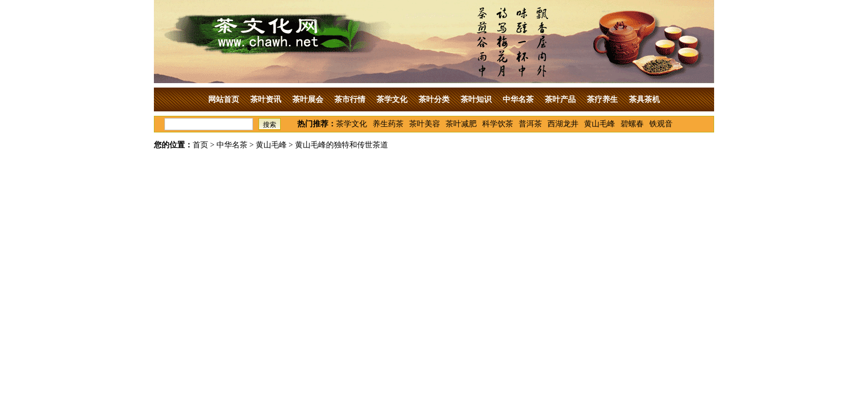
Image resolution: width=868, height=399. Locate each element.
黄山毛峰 (600, 124)
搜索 (270, 125)
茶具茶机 (644, 99)
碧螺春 (632, 124)
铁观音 (661, 124)
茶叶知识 (476, 99)
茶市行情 (350, 99)
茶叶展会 (308, 99)
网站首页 (224, 99)
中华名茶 (518, 99)
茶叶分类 (434, 99)
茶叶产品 (560, 99)
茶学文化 (392, 99)
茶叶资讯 (266, 99)
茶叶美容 (425, 124)
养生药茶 (388, 124)
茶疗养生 (602, 99)
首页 (200, 145)
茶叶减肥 (461, 124)
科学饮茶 (498, 124)
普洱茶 (530, 124)
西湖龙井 (563, 124)
